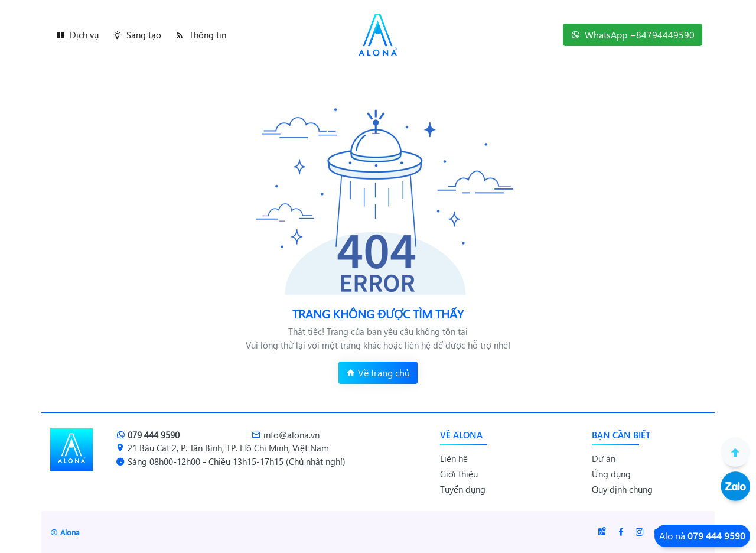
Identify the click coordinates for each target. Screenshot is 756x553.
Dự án (604, 458)
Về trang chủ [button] (378, 373)
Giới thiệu (459, 474)
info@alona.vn (286, 435)
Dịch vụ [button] (77, 35)
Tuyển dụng (463, 489)
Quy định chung (622, 489)
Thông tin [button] (201, 35)
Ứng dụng (611, 474)
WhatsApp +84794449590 (633, 35)
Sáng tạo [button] (137, 35)
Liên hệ (454, 458)
